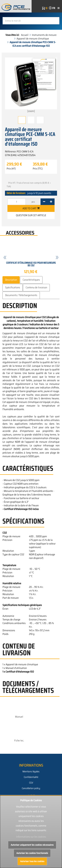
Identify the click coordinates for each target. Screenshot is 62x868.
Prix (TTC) (38, 169)
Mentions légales (31, 772)
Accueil (25, 35)
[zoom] (31, 85)
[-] (44, 202)
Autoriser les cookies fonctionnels (32, 853)
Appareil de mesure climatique (33, 39)
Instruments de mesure (44, 35)
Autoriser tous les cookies (32, 861)
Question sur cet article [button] (31, 215)
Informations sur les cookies (31, 837)
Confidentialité (31, 777)
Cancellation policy (31, 788)
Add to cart (31, 208)
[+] (51, 202)
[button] (5, 258)
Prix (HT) (11, 169)
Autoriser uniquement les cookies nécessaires (32, 845)
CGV (31, 783)
